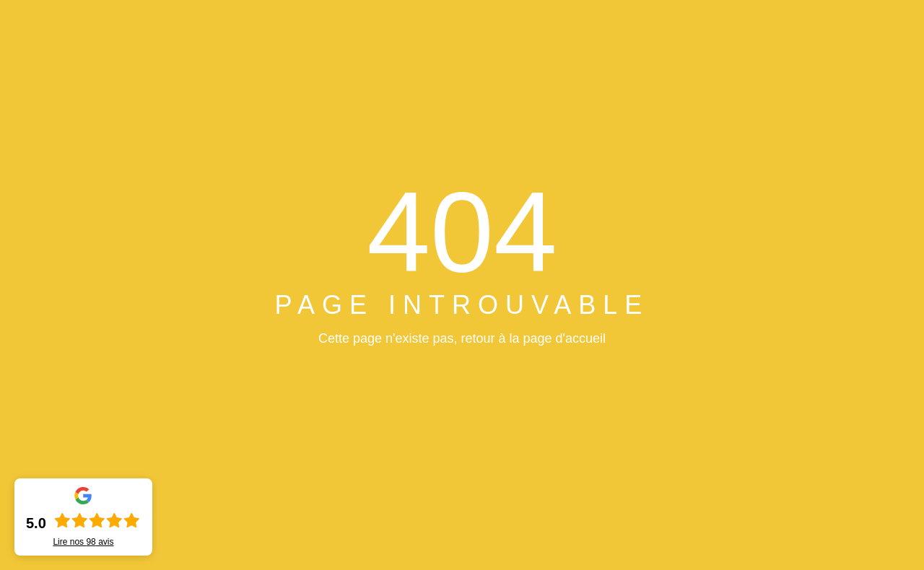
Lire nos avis (83, 542)
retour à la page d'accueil (533, 338)
